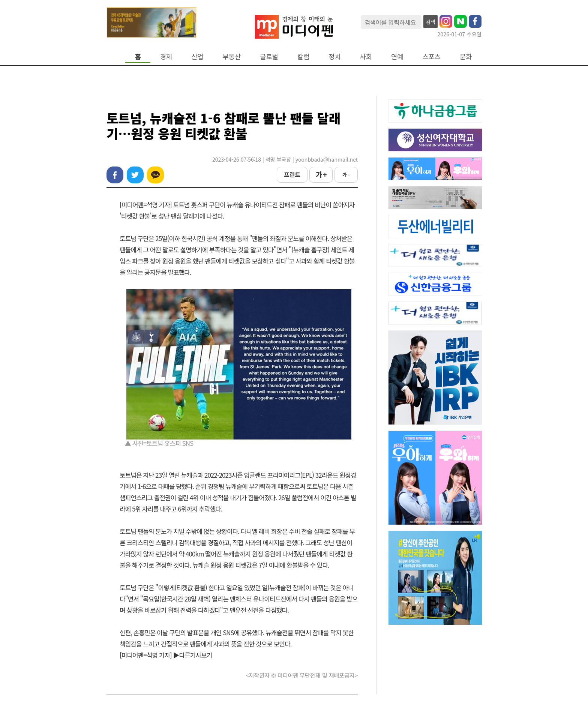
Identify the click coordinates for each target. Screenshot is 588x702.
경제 (166, 56)
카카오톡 (155, 175)
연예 (397, 56)
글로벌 (269, 56)
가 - (346, 175)
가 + (321, 174)
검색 (430, 22)
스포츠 (432, 56)
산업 (197, 56)
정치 (334, 56)
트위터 (135, 175)
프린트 (292, 174)
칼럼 (303, 56)
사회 (366, 56)
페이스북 (115, 175)
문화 (466, 56)
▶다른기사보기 (193, 655)
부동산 (232, 56)
